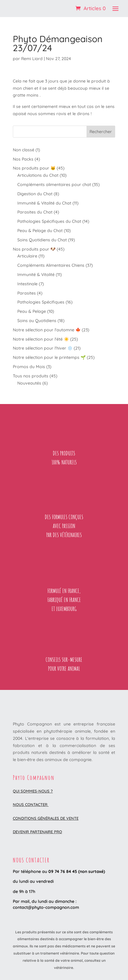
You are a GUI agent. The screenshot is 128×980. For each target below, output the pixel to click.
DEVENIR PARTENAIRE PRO (37, 832)
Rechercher (101, 132)
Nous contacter (31, 804)
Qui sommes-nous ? (33, 791)
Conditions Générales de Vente (46, 818)
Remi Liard (32, 59)
